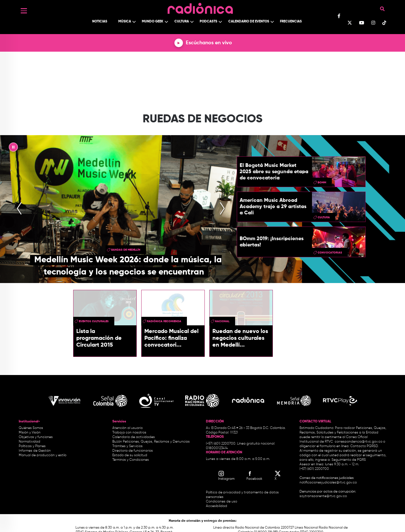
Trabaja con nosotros (129, 433)
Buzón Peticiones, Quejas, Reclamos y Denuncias (151, 442)
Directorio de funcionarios (133, 451)
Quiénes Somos (31, 428)
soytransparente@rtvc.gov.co (323, 496)
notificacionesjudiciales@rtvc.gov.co (328, 483)
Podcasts (208, 22)
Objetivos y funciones (36, 437)
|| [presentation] (13, 148)
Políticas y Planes (32, 446)
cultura (324, 217)
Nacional (222, 321)
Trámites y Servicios (127, 446)
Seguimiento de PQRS (349, 460)
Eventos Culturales (94, 321)
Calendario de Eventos (249, 22)
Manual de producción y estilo (43, 455)
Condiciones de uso (222, 502)
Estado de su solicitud (130, 455)
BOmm (322, 183)
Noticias (100, 22)
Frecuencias (291, 22)
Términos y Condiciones (131, 460)
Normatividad (29, 442)
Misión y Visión (30, 433)
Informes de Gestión (35, 451)
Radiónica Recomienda (164, 321)
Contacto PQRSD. (364, 446)
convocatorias (330, 253)
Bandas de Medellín (126, 250)
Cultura (182, 22)
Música (125, 22)
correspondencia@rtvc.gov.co (358, 442)
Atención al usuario (127, 428)
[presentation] (19, 209)
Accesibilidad (217, 506)
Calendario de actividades (134, 437)
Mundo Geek (153, 22)
